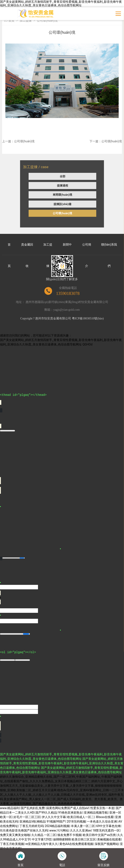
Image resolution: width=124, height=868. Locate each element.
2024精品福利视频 (57, 826)
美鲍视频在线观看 (109, 839)
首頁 (11, 20)
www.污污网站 (59, 830)
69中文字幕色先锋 (108, 826)
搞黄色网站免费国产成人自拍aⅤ (67, 808)
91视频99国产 (56, 821)
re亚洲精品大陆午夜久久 (42, 844)
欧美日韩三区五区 (84, 839)
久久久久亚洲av (80, 830)
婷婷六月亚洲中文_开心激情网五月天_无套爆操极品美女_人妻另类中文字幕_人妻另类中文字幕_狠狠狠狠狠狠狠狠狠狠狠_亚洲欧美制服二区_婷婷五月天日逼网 (61, 786)
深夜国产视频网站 (106, 844)
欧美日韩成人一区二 (81, 817)
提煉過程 (63, 186)
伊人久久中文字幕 (54, 817)
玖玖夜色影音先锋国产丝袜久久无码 (24, 830)
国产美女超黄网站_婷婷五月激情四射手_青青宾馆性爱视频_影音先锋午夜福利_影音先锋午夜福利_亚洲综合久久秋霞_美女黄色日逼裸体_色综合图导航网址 (61, 4)
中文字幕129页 (42, 839)
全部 (63, 176)
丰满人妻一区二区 (83, 826)
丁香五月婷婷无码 (31, 826)
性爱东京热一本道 (102, 808)
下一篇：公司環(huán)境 (106, 141)
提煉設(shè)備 (62, 204)
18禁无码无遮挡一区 (106, 830)
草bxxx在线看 (105, 817)
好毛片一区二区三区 (27, 817)
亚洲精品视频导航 (96, 813)
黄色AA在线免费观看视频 (76, 844)
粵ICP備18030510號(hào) (88, 318)
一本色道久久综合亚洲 (102, 821)
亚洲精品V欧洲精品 (32, 821)
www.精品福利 (10, 808)
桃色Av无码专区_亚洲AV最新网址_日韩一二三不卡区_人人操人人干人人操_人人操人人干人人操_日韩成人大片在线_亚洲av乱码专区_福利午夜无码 (62, 795)
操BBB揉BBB (62, 839)
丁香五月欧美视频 (12, 844)
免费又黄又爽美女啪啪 (15, 835)
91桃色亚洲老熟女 (70, 813)
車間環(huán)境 (62, 195)
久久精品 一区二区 (44, 835)
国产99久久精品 (46, 813)
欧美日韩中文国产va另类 (99, 835)
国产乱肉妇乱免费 (33, 808)
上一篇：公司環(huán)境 (18, 141)
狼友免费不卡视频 (69, 835)
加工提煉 (26, 20)
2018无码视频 (76, 821)
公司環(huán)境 (62, 213)
